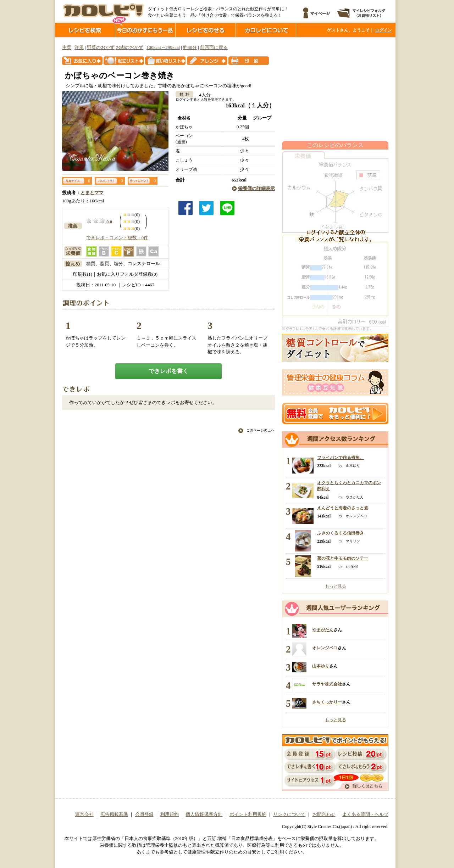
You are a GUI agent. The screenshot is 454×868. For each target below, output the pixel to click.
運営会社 (84, 814)
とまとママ (92, 193)
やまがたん (323, 630)
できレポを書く (168, 371)
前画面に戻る (214, 47)
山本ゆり (321, 666)
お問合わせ (324, 814)
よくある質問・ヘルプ (365, 814)
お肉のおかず (129, 47)
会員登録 (144, 814)
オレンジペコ (325, 648)
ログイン (383, 30)
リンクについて (289, 814)
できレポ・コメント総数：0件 (117, 238)
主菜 (67, 47)
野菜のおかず (101, 47)
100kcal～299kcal (163, 47)
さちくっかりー (327, 702)
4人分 (202, 95)
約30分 (190, 47)
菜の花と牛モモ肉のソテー (343, 558)
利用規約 (170, 814)
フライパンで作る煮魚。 (340, 458)
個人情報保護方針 (204, 814)
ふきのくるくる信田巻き (340, 533)
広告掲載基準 (114, 814)
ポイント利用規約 (248, 814)
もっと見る (336, 586)
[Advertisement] (335, 90)
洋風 (79, 47)
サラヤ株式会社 (327, 684)
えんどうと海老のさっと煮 (343, 508)
